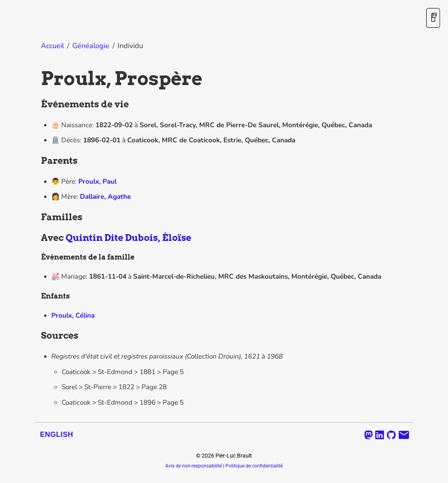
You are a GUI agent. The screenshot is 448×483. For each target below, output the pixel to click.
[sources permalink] (37, 336)
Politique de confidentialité (254, 466)
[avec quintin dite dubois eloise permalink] (37, 238)
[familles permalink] (37, 217)
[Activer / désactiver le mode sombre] (433, 18)
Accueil (52, 46)
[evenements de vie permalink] (37, 105)
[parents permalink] (37, 161)
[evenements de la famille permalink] (37, 257)
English (57, 435)
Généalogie (91, 46)
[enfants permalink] (37, 296)
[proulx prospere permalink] (37, 79)
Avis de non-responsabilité (194, 466)
